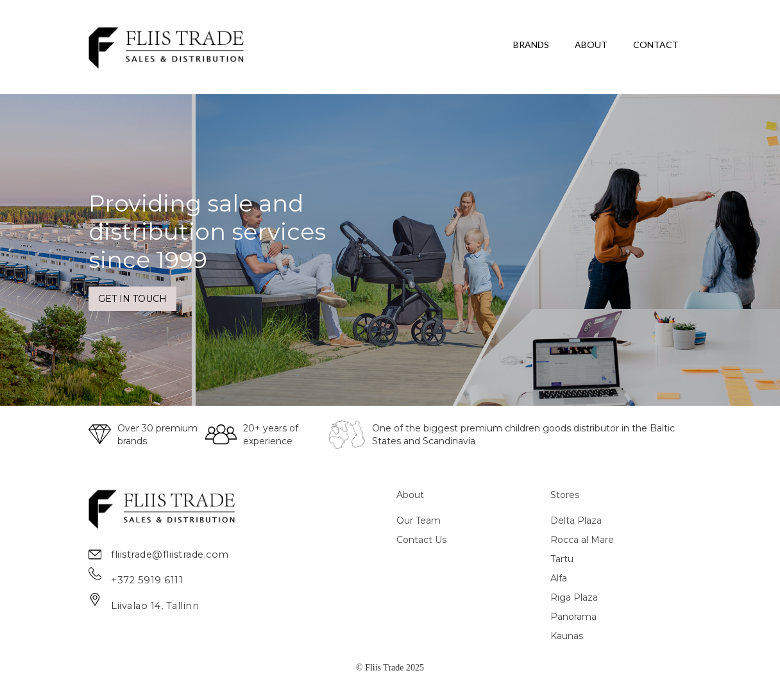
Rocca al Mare (582, 540)
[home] (167, 47)
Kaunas (567, 636)
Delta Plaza (576, 521)
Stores (565, 495)
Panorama (573, 617)
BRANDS (531, 45)
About (410, 495)
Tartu (562, 559)
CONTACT (656, 45)
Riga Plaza (574, 597)
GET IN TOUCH (132, 299)
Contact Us (421, 540)
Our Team (419, 521)
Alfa (559, 578)
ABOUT (591, 45)
